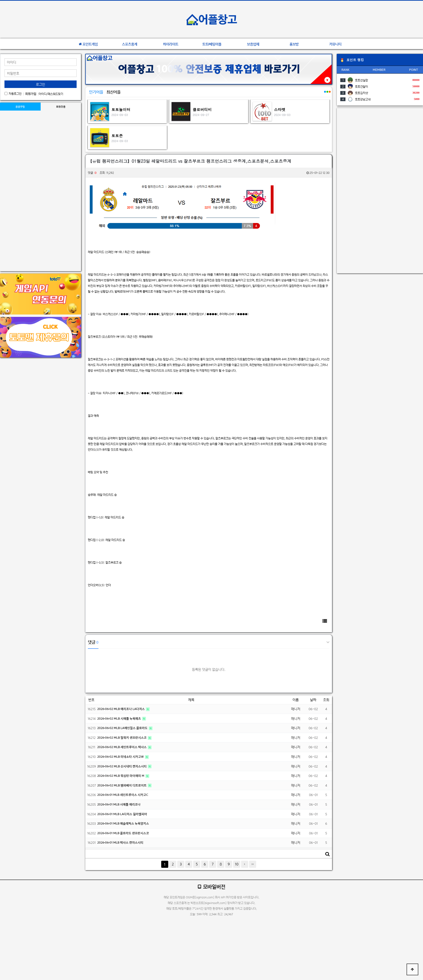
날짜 (313, 700)
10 (237, 864)
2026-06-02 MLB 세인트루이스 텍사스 (122, 747)
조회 (326, 700)
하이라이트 (171, 44)
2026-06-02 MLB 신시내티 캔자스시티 (122, 766)
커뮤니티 (335, 44)
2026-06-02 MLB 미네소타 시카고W (121, 757)
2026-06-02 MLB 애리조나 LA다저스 (121, 709)
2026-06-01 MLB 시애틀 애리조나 (119, 804)
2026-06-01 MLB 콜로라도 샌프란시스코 (123, 833)
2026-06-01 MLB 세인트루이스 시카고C (123, 795)
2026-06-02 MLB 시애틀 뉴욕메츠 (119, 719)
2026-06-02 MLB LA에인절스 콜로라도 (123, 728)
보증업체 (253, 44)
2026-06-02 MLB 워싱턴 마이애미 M (121, 776)
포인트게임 (88, 44)
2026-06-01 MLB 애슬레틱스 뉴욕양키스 (123, 823)
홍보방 (294, 44)
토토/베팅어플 (212, 44)
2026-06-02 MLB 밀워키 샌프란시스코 (122, 738)
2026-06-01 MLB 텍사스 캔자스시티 (120, 843)
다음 (245, 864)
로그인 (41, 84)
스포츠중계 (130, 44)
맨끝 (253, 864)
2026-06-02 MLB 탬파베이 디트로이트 (122, 785)
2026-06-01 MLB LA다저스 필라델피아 (122, 814)
